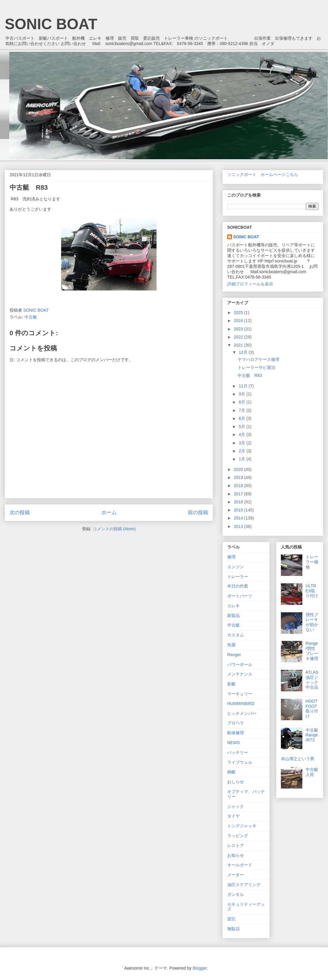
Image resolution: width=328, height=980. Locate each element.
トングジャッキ (242, 826)
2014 (239, 518)
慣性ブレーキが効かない (312, 622)
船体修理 (236, 733)
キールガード (240, 865)
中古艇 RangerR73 (314, 735)
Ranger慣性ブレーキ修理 (312, 651)
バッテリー (238, 752)
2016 (239, 502)
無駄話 (233, 929)
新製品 (233, 616)
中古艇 (31, 317)
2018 (239, 486)
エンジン (236, 567)
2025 (239, 313)
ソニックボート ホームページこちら (263, 174)
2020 (239, 469)
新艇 (231, 684)
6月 (242, 418)
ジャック (236, 806)
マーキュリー (240, 694)
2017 (239, 494)
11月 (243, 386)
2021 (239, 345)
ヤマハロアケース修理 (259, 359)
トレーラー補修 (312, 562)
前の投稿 (198, 513)
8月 (242, 402)
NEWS (233, 743)
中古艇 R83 (250, 375)
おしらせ (236, 782)
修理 (231, 557)
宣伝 (231, 919)
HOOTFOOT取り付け (312, 709)
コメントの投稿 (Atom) (114, 529)
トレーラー (238, 576)
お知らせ (236, 855)
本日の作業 (238, 586)
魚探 (231, 645)
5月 (242, 426)
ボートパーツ (240, 596)
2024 (239, 321)
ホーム (109, 513)
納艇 (231, 772)
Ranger (234, 655)
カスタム (236, 635)
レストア (236, 845)
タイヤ (233, 816)
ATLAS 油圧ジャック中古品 (312, 680)
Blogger (200, 968)
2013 (239, 526)
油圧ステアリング (244, 885)
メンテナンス (240, 674)
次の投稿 (20, 513)
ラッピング (238, 836)
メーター (236, 875)
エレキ (233, 606)
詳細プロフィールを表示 (250, 284)
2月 (242, 451)
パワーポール (240, 664)
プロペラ (236, 723)
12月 (243, 352)
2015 (239, 510)
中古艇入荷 (312, 772)
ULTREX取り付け (312, 591)
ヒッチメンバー (242, 713)
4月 (242, 435)
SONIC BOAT (51, 24)
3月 (242, 443)
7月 (242, 410)
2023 (239, 329)
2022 (239, 337)
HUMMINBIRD (241, 704)
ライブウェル (240, 762)
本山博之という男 (298, 759)
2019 (239, 477)
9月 (242, 394)
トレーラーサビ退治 (256, 367)
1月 (242, 459)
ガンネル (236, 894)
